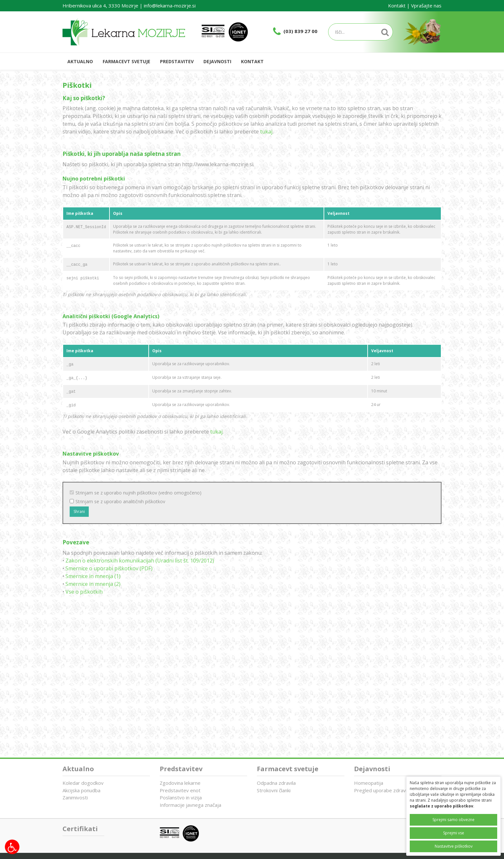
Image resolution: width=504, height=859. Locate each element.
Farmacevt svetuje (288, 769)
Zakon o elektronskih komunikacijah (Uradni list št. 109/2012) (140, 561)
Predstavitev (181, 769)
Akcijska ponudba (81, 790)
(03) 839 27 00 (300, 31)
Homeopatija (369, 783)
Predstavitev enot (180, 790)
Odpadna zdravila (276, 783)
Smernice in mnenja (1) (93, 576)
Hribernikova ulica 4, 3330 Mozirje (100, 6)
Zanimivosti (75, 797)
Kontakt (397, 6)
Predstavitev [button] (177, 61)
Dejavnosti (372, 769)
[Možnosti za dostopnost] (12, 847)
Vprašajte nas (426, 6)
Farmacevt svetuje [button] (126, 61)
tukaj (266, 132)
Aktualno (80, 61)
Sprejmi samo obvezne (453, 820)
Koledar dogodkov (83, 783)
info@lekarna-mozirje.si (170, 6)
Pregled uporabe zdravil (381, 790)
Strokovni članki (274, 790)
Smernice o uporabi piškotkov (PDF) (109, 568)
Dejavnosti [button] (217, 61)
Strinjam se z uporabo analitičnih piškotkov (120, 501)
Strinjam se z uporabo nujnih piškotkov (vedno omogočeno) (138, 493)
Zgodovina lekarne (180, 783)
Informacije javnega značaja (190, 805)
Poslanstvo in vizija (181, 797)
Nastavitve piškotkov (454, 846)
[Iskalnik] (361, 32)
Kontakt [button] (252, 61)
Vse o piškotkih (84, 592)
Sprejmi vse (454, 833)
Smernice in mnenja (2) (93, 584)
